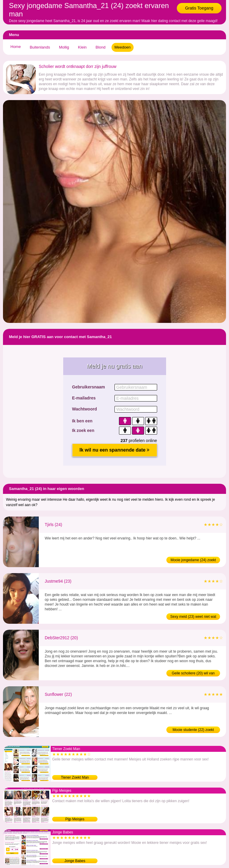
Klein (82, 47)
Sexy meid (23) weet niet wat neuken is (193, 617)
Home (16, 47)
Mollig (64, 47)
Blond (101, 47)
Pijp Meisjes (75, 819)
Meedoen (123, 47)
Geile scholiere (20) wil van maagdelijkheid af (193, 674)
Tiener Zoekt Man (75, 777)
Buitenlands (40, 47)
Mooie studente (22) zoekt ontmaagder (193, 730)
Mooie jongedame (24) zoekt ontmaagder (193, 561)
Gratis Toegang (199, 8)
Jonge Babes (75, 861)
